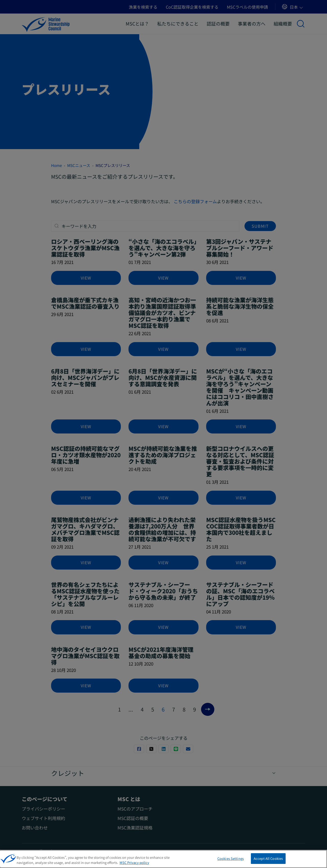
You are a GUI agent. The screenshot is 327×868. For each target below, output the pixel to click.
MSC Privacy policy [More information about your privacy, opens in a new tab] (134, 864)
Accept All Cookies (268, 860)
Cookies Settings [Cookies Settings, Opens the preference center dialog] (231, 860)
